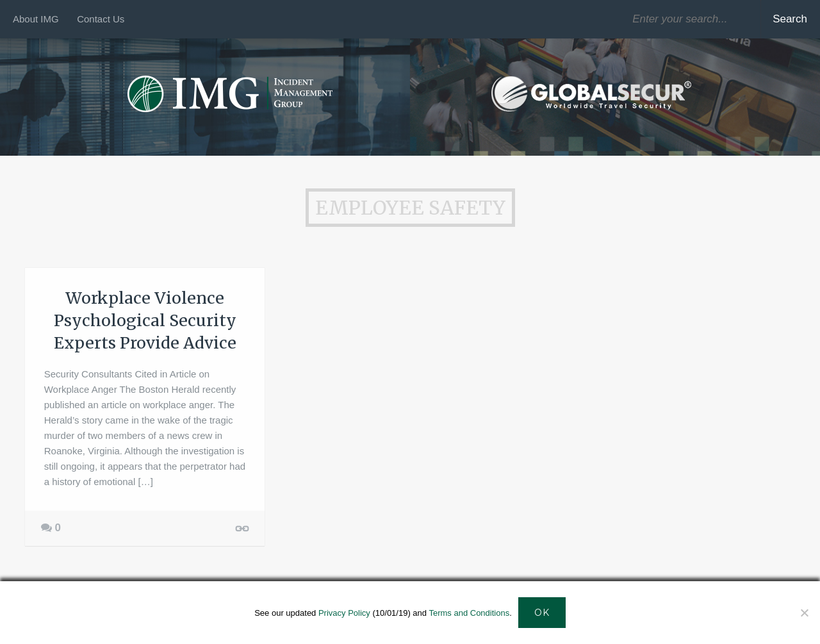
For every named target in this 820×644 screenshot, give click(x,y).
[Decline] (804, 613)
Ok (542, 613)
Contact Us (101, 19)
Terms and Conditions (469, 613)
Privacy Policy (344, 613)
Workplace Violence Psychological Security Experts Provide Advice (145, 320)
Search (790, 19)
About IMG (36, 19)
